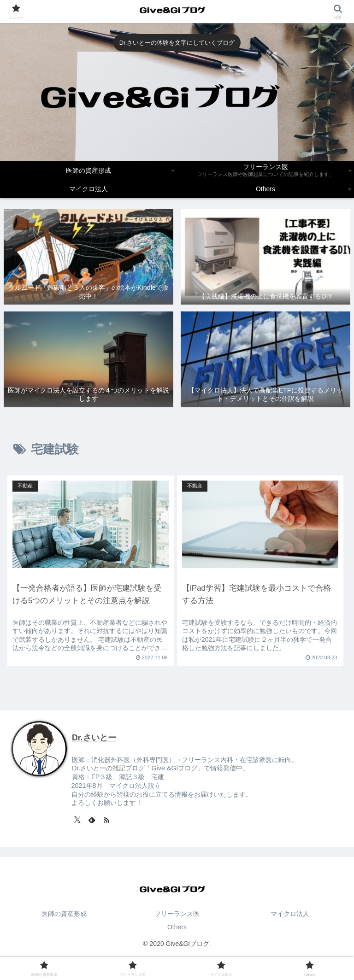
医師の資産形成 (64, 914)
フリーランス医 (177, 914)
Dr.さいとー (94, 738)
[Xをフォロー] (77, 820)
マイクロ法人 (290, 914)
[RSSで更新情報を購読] (106, 820)
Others (177, 927)
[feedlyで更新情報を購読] (92, 820)
